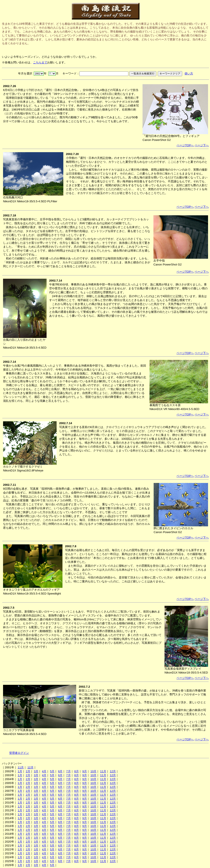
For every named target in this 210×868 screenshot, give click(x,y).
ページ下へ (202, 145)
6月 (60, 771)
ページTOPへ (185, 145)
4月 (44, 771)
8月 (76, 771)
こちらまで (40, 62)
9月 (84, 771)
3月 (36, 771)
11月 (21, 767)
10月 (93, 771)
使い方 (189, 73)
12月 (30, 767)
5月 (52, 771)
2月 (28, 771)
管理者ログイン (19, 753)
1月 (20, 771)
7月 (68, 771)
